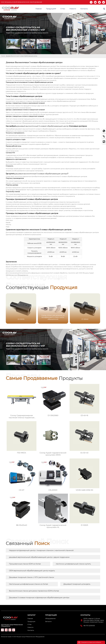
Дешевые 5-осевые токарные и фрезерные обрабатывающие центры (39, 598)
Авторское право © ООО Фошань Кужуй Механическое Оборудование (23, 637)
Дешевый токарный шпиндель (77, 584)
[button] (97, 308)
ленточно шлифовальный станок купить (73, 564)
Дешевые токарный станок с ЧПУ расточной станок (32, 577)
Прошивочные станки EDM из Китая (25, 564)
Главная (3, 56)
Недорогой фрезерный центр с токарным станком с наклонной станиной (41, 550)
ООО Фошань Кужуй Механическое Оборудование (22, 2)
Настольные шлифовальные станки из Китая (28, 584)
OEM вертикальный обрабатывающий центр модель (32, 571)
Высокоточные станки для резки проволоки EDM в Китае (34, 591)
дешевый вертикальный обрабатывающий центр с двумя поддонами (39, 557)
